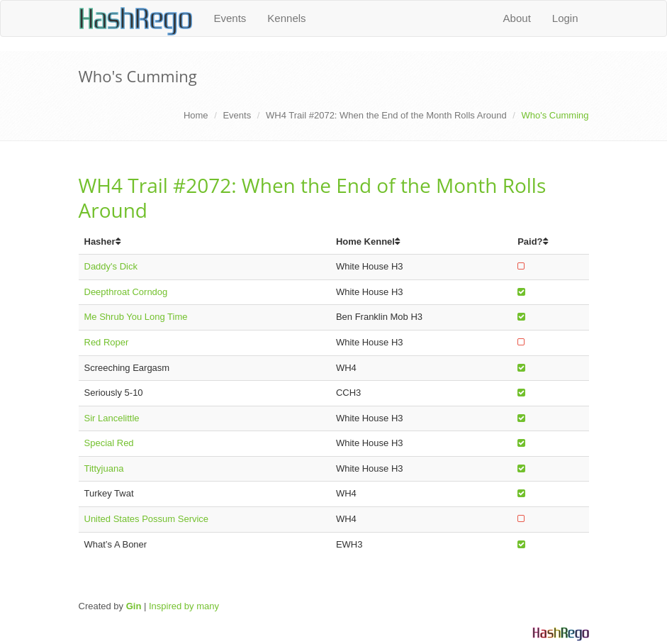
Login (565, 18)
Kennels (286, 18)
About (517, 18)
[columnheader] (204, 242)
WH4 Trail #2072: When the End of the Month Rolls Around (386, 115)
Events (230, 18)
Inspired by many (184, 606)
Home (196, 115)
